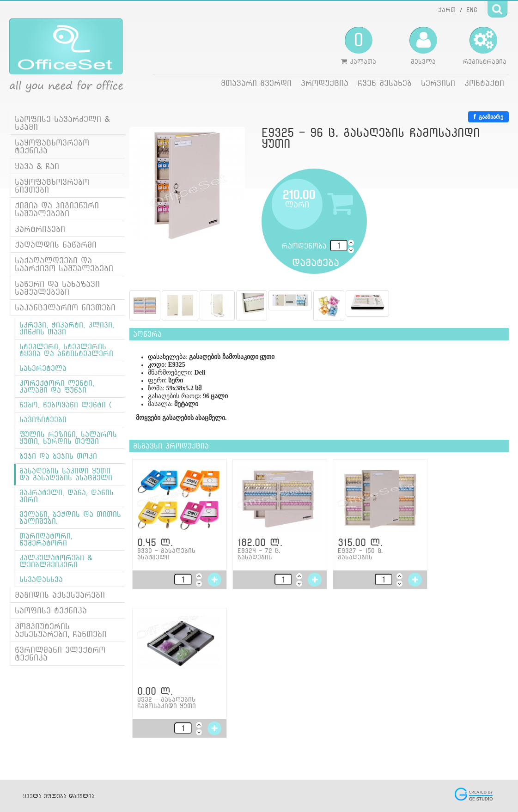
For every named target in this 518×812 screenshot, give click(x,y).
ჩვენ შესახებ (385, 83)
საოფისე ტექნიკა (51, 610)
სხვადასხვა (41, 579)
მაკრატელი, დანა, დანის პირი (67, 496)
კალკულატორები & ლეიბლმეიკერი (56, 561)
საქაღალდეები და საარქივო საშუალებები (64, 264)
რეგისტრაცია (485, 46)
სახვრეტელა (43, 368)
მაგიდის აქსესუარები (60, 595)
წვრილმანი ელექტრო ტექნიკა (60, 654)
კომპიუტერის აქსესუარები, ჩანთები (61, 630)
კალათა (359, 46)
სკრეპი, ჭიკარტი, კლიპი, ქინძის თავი (67, 328)
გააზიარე (488, 117)
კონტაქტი (484, 83)
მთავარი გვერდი (256, 83)
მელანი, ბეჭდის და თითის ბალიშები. (70, 518)
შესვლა (423, 46)
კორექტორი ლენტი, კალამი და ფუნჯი (57, 387)
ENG (472, 10)
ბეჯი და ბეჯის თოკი (58, 456)
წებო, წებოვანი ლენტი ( (66, 405)
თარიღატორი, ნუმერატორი (46, 539)
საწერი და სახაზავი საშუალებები (57, 288)
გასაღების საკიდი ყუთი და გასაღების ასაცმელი (66, 474)
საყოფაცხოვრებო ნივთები (52, 186)
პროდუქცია (325, 83)
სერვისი (438, 83)
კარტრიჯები (40, 229)
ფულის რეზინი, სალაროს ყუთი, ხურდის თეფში (68, 438)
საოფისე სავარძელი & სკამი (62, 123)
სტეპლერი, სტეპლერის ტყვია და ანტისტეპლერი (66, 350)
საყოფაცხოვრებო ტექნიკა (52, 146)
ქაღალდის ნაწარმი (56, 245)
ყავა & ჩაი (37, 166)
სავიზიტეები (43, 420)
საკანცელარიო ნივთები (65, 307)
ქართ (447, 10)
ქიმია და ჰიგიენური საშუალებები (57, 209)
